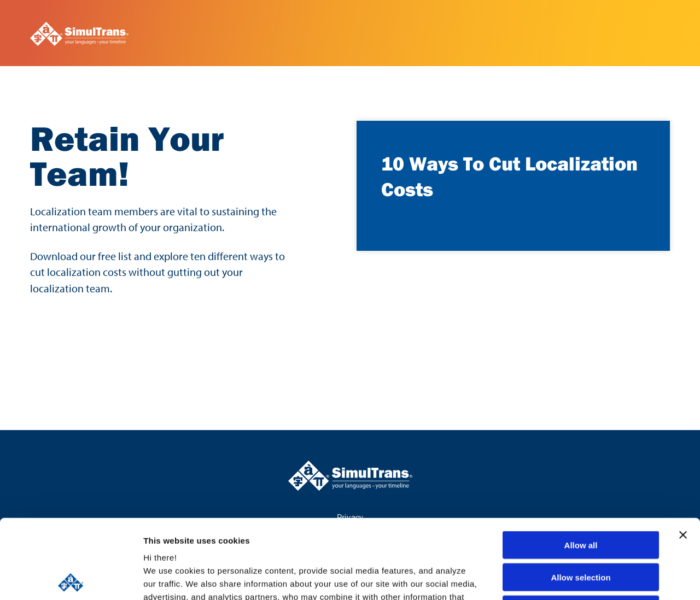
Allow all (581, 466)
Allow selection (581, 498)
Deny (581, 530)
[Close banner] (683, 456)
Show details (574, 578)
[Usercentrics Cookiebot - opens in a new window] (71, 579)
